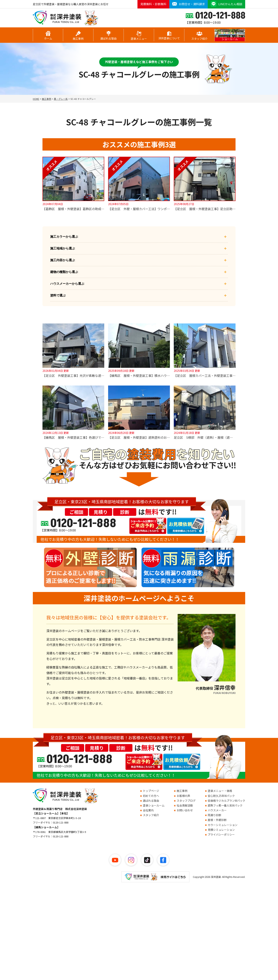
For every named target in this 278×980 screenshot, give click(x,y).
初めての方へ (151, 796)
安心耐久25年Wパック (221, 796)
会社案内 (148, 810)
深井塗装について (169, 36)
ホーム (48, 36)
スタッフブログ (186, 801)
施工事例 (78, 36)
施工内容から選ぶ (139, 260)
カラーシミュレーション (223, 825)
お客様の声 (183, 796)
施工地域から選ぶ (139, 248)
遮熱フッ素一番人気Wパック (225, 805)
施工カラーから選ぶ (139, 237)
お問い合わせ (185, 810)
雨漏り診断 (214, 815)
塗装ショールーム (154, 805)
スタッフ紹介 (199, 36)
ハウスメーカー (217, 810)
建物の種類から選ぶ (139, 272)
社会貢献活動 (185, 805)
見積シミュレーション (221, 830)
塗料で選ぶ (139, 296)
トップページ (151, 791)
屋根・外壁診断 (217, 820)
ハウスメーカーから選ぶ (139, 284)
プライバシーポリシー (221, 834)
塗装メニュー (139, 36)
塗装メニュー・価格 (220, 791)
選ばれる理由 (108, 36)
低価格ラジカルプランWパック (226, 801)
